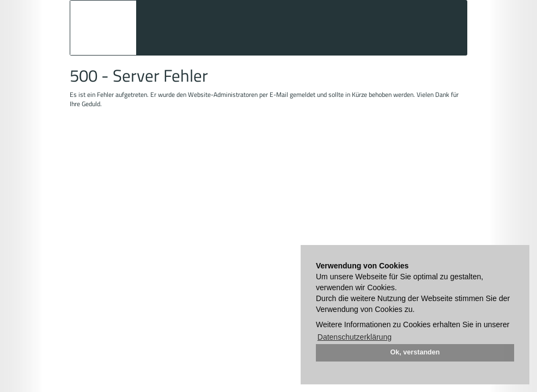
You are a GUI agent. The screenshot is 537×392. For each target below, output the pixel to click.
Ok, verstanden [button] (415, 352)
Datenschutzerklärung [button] (355, 337)
